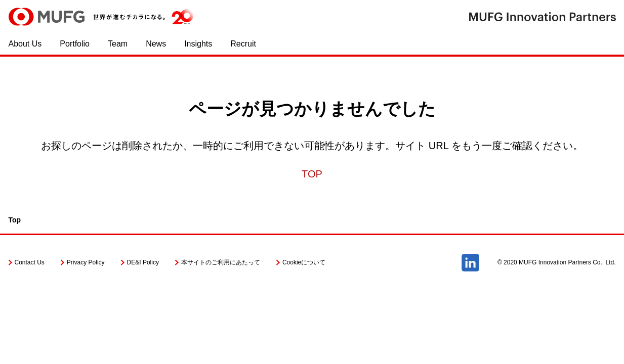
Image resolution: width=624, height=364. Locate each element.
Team (118, 44)
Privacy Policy (86, 262)
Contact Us (30, 262)
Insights (198, 44)
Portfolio (75, 44)
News (156, 44)
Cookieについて (304, 262)
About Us (25, 44)
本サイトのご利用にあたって (221, 262)
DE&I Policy (143, 262)
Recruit (243, 44)
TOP (312, 174)
